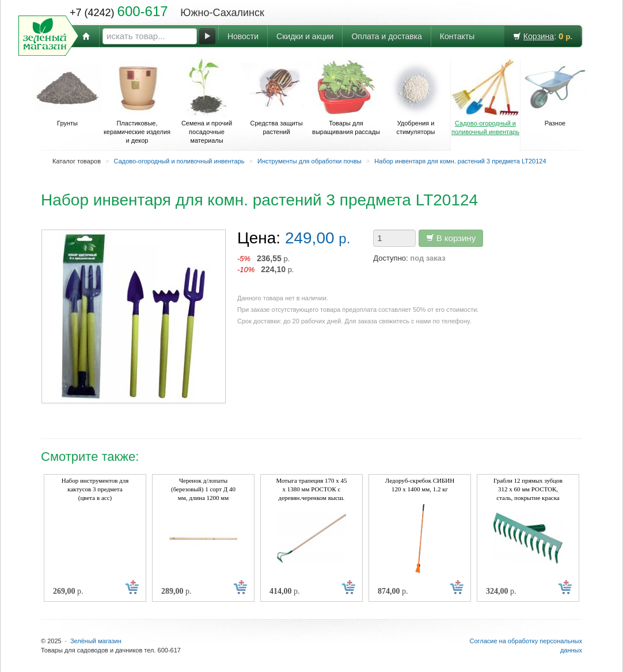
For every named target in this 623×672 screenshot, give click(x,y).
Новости (243, 36)
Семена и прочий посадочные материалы (207, 101)
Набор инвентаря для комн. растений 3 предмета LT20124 (460, 161)
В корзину (451, 238)
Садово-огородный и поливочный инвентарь (485, 97)
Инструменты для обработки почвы (309, 161)
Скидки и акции (305, 36)
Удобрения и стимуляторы (416, 97)
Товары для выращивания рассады (346, 97)
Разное (555, 93)
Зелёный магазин (96, 641)
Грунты (67, 93)
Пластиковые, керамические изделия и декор (137, 101)
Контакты (457, 36)
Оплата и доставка (386, 36)
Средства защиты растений (276, 97)
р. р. (266, 264)
